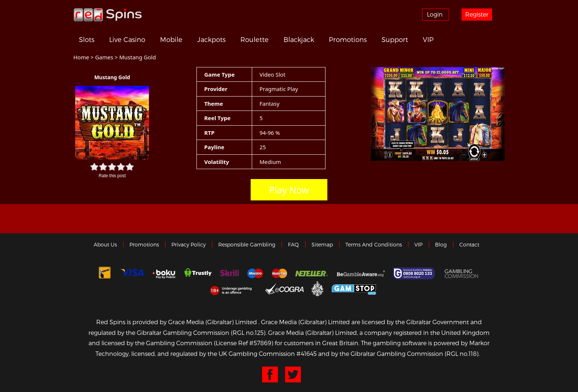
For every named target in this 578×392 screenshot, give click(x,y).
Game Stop (354, 288)
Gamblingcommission (462, 273)
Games (104, 57)
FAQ (293, 244)
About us (105, 244)
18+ (233, 288)
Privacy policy (189, 244)
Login (435, 14)
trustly (198, 273)
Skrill (229, 273)
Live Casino (127, 39)
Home (81, 57)
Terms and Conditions (374, 244)
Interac (105, 273)
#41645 (307, 353)
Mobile (171, 39)
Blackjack (299, 39)
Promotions (348, 39)
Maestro (255, 273)
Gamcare (415, 273)
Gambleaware (361, 273)
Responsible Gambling (247, 244)
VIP (428, 39)
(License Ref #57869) (243, 343)
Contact (469, 244)
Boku (164, 273)
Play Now (289, 190)
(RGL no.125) (248, 332)
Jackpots (211, 39)
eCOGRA (284, 288)
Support (395, 39)
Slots (87, 39)
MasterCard (279, 273)
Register (477, 14)
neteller (312, 273)
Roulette (255, 39)
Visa (132, 273)
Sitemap (322, 244)
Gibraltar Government (318, 288)
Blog (441, 244)
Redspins (108, 14)
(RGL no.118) (462, 353)
